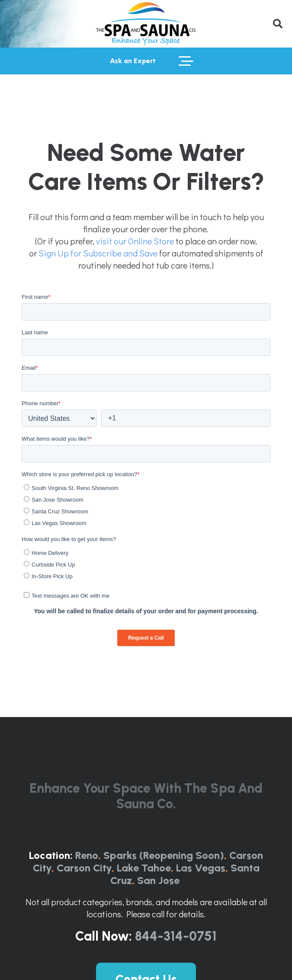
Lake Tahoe (144, 868)
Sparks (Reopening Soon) (164, 855)
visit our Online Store (135, 241)
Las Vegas (201, 868)
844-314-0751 (176, 936)
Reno (87, 855)
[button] (278, 24)
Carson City (84, 868)
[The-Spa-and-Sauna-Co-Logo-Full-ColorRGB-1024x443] (146, 24)
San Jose (158, 880)
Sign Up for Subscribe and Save (98, 253)
